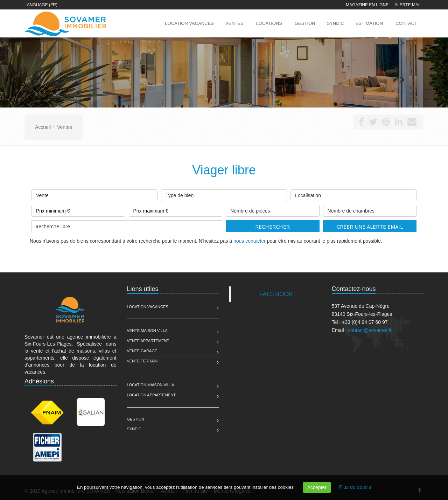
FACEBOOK (276, 294)
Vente (94, 194)
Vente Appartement (148, 341)
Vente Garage (142, 351)
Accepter (317, 487)
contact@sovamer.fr (370, 330)
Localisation (353, 194)
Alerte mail (408, 5)
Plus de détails (355, 487)
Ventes (234, 23)
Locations (269, 23)
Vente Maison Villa (147, 331)
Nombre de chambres (370, 209)
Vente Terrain (142, 361)
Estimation (369, 23)
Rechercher (272, 227)
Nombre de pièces (273, 209)
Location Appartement (151, 395)
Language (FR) (41, 5)
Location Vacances (148, 307)
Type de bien (224, 194)
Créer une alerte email (370, 227)
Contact (406, 23)
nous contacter (250, 241)
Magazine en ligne (367, 5)
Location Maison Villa (151, 385)
